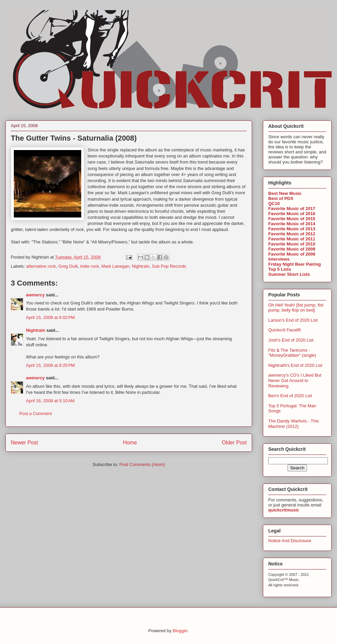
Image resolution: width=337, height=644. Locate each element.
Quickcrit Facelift (284, 330)
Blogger (180, 631)
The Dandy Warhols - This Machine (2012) (294, 424)
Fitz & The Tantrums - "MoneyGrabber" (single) (292, 353)
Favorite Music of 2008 (292, 254)
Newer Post (24, 443)
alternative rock (41, 266)
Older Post (234, 443)
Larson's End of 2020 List (293, 320)
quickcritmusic (284, 510)
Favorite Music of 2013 (292, 229)
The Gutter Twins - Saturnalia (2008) (74, 138)
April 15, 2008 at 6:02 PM (50, 317)
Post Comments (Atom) (142, 464)
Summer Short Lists (289, 274)
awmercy (35, 295)
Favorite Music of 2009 (292, 249)
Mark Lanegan (115, 266)
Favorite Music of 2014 (292, 224)
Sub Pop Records (169, 266)
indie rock (90, 266)
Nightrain (141, 266)
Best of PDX (281, 198)
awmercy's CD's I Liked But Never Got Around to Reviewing (295, 380)
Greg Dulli (68, 266)
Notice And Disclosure (290, 541)
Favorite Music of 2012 (292, 234)
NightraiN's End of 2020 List (295, 365)
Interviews (279, 259)
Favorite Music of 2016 (292, 214)
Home (130, 443)
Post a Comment (36, 414)
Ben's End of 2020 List (290, 396)
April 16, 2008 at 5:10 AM (50, 401)
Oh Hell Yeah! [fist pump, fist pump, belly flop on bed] (296, 308)
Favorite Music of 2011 (292, 239)
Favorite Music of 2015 (292, 219)
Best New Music (285, 193)
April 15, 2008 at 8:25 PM (50, 365)
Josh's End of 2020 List (291, 340)
